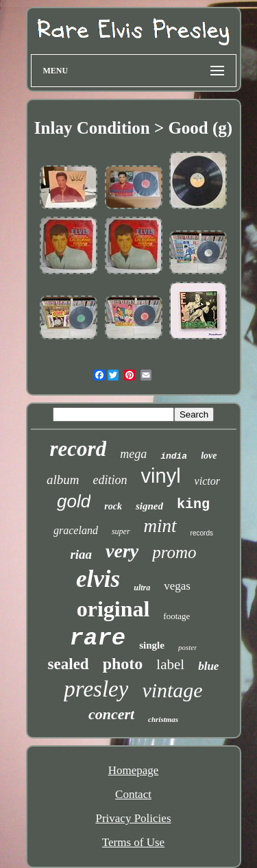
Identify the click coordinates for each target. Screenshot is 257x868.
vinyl (161, 476)
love (209, 456)
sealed (69, 664)
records (202, 533)
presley (96, 689)
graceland (76, 530)
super (121, 531)
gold (74, 501)
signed (149, 506)
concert (111, 714)
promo (174, 552)
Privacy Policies (133, 818)
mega (133, 454)
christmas (163, 719)
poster (188, 647)
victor (207, 481)
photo (123, 664)
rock (113, 506)
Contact (133, 794)
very (122, 551)
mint (160, 526)
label (170, 664)
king (193, 504)
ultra (142, 588)
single (152, 645)
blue (208, 666)
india (174, 456)
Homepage (134, 770)
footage (176, 616)
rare (98, 638)
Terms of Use (133, 842)
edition (110, 480)
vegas (177, 586)
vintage (172, 690)
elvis (98, 579)
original (113, 609)
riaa (81, 554)
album (63, 480)
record (78, 449)
